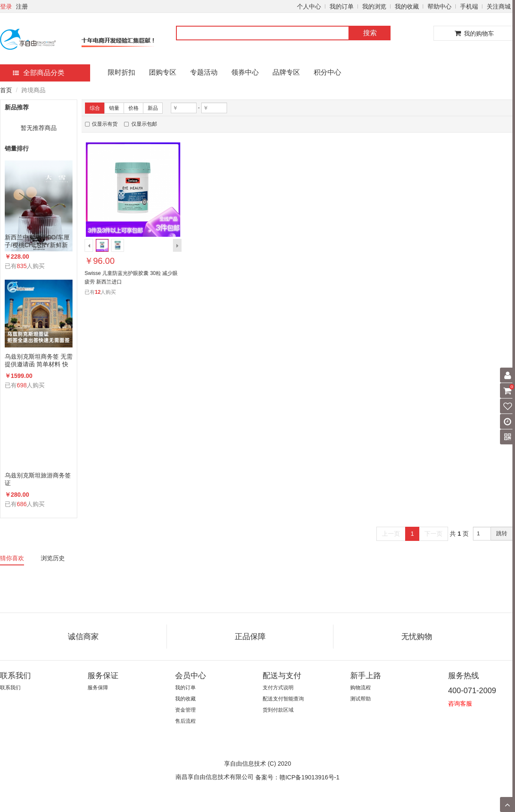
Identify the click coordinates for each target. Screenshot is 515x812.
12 (98, 292)
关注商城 (499, 6)
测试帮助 (360, 699)
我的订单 (342, 6)
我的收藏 (407, 6)
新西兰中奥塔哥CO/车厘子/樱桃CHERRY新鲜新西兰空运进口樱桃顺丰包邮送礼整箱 (38, 241)
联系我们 (10, 688)
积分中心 (327, 72)
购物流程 (360, 688)
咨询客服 (460, 703)
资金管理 (185, 710)
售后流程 (185, 721)
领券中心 (245, 72)
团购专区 (163, 72)
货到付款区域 (278, 710)
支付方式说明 (278, 688)
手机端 (469, 6)
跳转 (502, 533)
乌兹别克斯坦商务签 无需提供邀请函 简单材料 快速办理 (39, 361)
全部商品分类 (39, 73)
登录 (6, 6)
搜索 (370, 33)
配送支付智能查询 (283, 699)
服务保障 (98, 688)
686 (22, 504)
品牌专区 (286, 72)
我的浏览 (374, 6)
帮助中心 (439, 6)
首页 (6, 90)
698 (22, 385)
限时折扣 (121, 72)
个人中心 (309, 6)
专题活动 (204, 72)
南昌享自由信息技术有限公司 (215, 777)
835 (22, 266)
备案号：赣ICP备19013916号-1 (297, 777)
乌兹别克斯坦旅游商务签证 (38, 479)
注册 (22, 6)
